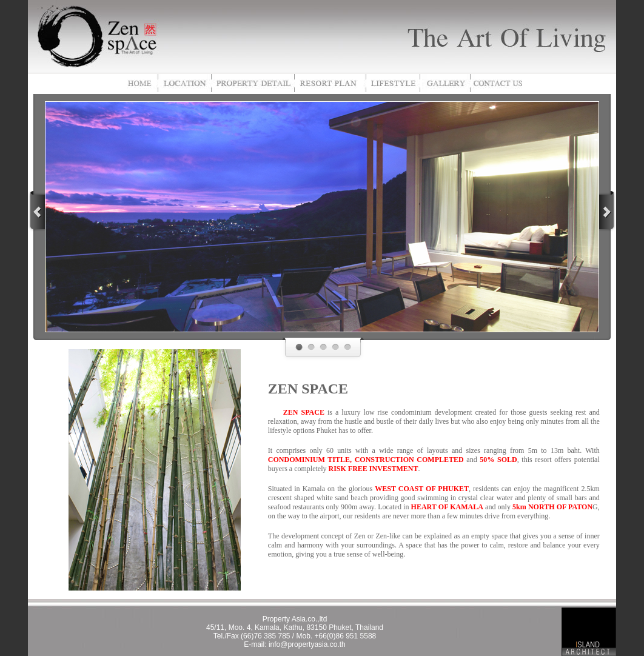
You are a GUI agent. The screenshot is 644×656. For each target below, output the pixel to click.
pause (337, 221)
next (608, 211)
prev (36, 211)
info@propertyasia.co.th (307, 644)
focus (61, 118)
